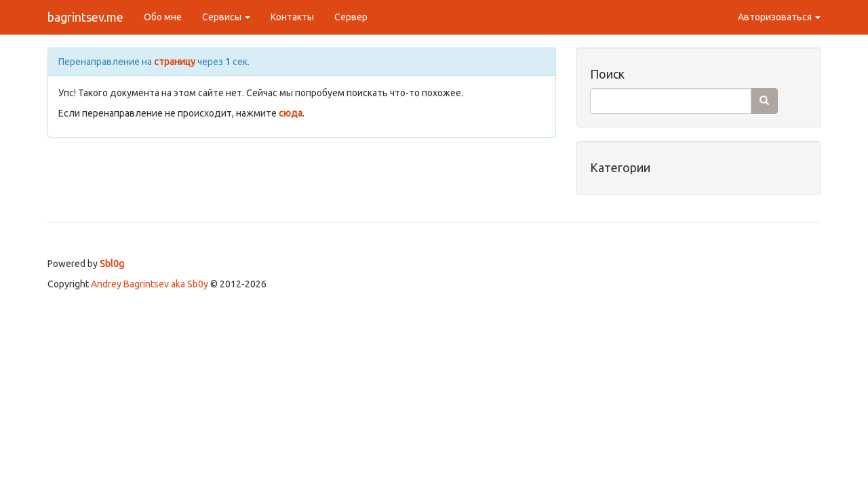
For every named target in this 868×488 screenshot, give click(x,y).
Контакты (292, 17)
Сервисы (226, 17)
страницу (175, 62)
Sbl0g (112, 264)
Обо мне (163, 17)
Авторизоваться (779, 17)
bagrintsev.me (85, 17)
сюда (291, 113)
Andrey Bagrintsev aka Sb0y (150, 284)
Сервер (351, 17)
